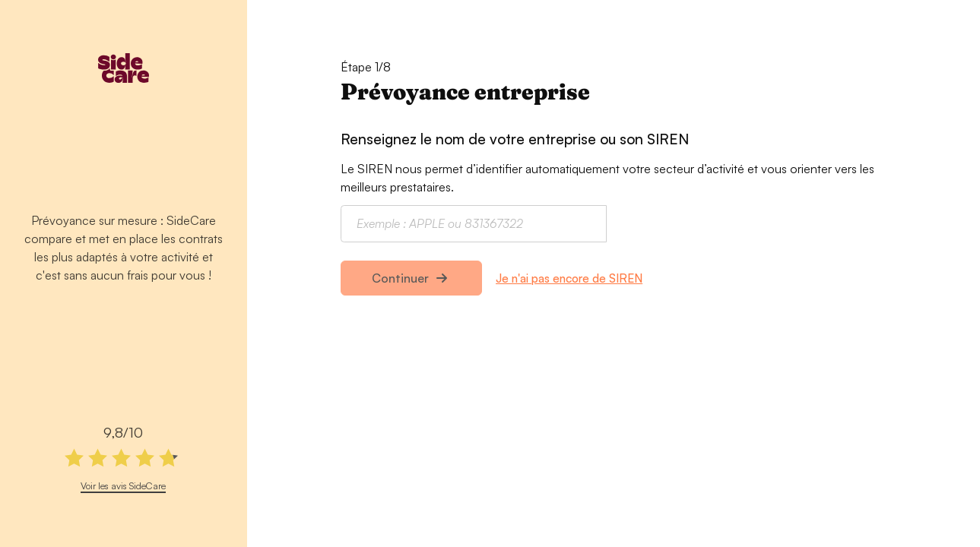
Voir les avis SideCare (123, 485)
